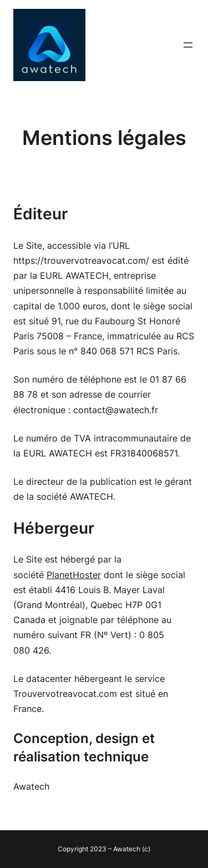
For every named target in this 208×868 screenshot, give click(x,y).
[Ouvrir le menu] (188, 45)
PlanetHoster (74, 575)
